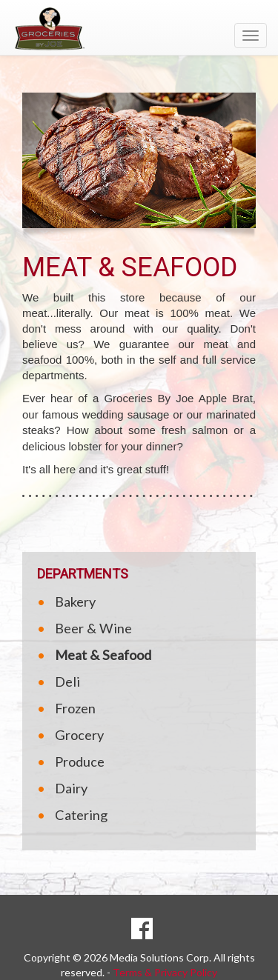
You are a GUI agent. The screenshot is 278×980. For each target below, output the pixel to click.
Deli (67, 681)
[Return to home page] (139, 29)
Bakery (75, 601)
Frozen (75, 708)
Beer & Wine (93, 628)
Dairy (71, 788)
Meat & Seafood (103, 655)
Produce (80, 761)
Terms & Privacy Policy (165, 972)
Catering (81, 815)
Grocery (79, 735)
